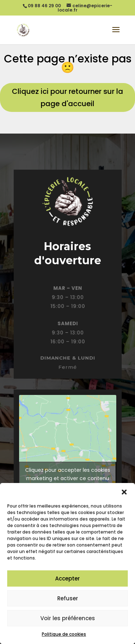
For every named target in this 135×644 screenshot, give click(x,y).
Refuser (68, 598)
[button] (124, 492)
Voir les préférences (68, 618)
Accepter (67, 578)
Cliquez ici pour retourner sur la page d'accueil (67, 97)
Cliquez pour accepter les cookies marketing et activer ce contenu (68, 474)
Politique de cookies (64, 634)
